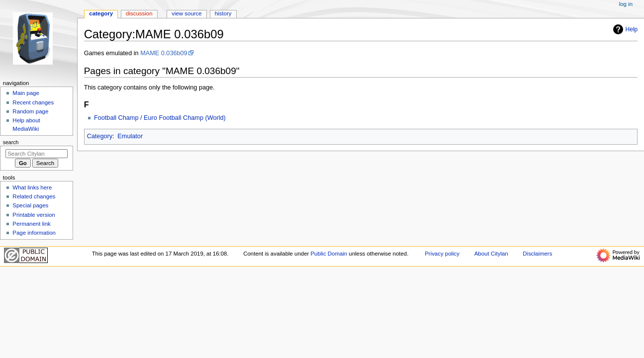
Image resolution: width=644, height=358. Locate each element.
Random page (30, 111)
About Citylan (491, 254)
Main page (26, 93)
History (223, 13)
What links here (32, 187)
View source (186, 13)
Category (100, 136)
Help (624, 29)
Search (11, 142)
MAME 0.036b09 (164, 53)
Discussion (139, 13)
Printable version (34, 215)
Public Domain (329, 254)
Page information (34, 233)
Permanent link (31, 224)
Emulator (130, 136)
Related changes (34, 196)
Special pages (30, 205)
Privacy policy (442, 254)
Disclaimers (537, 254)
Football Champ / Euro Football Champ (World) (160, 118)
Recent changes (33, 102)
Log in (626, 4)
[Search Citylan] (37, 154)
